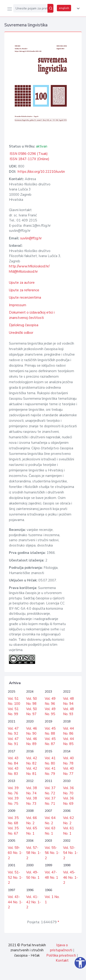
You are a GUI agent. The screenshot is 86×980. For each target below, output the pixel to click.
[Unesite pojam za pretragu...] (30, 8)
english (64, 8)
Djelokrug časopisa (24, 325)
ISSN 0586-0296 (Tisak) (29, 154)
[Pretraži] (50, 8)
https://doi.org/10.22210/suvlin (41, 172)
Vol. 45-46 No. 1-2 (70, 877)
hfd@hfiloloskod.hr (23, 272)
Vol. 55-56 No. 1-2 (52, 853)
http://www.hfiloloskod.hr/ (29, 266)
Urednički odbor (21, 333)
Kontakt (62, 960)
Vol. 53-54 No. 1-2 (70, 853)
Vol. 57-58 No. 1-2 (33, 853)
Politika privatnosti (61, 955)
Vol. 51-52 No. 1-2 (15, 877)
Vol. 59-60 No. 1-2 (15, 853)
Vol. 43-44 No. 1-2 (15, 902)
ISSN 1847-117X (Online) (29, 159)
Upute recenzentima (25, 297)
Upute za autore (22, 283)
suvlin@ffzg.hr (31, 238)
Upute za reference (24, 290)
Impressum (18, 305)
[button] (77, 8)
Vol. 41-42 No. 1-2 (33, 902)
